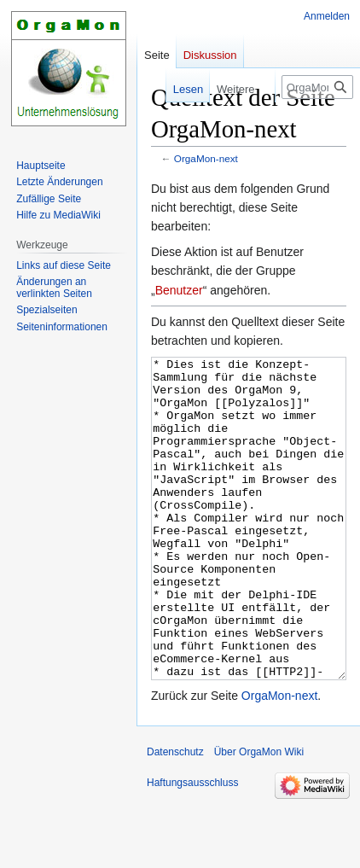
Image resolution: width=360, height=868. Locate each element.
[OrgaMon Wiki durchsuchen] (317, 87)
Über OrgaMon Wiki (259, 816)
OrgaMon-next (206, 158)
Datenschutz (175, 816)
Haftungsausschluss (192, 847)
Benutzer (179, 290)
